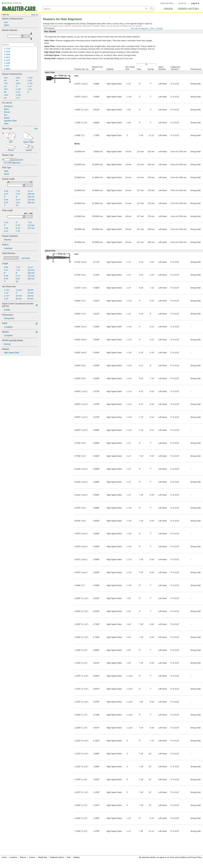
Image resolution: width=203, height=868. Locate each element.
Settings (77, 857)
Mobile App (43, 857)
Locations (13, 857)
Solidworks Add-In (57, 857)
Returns (23, 857)
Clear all (34, 15)
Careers (32, 857)
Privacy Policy (196, 857)
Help (69, 857)
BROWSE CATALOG (13, 3)
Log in (195, 3)
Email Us (182, 3)
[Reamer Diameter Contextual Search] (20, 45)
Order (168, 9)
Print (152, 28)
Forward (159, 28)
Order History (189, 9)
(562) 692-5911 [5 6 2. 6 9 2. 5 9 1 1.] (167, 3)
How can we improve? (140, 28)
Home (4, 857)
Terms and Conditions (178, 857)
